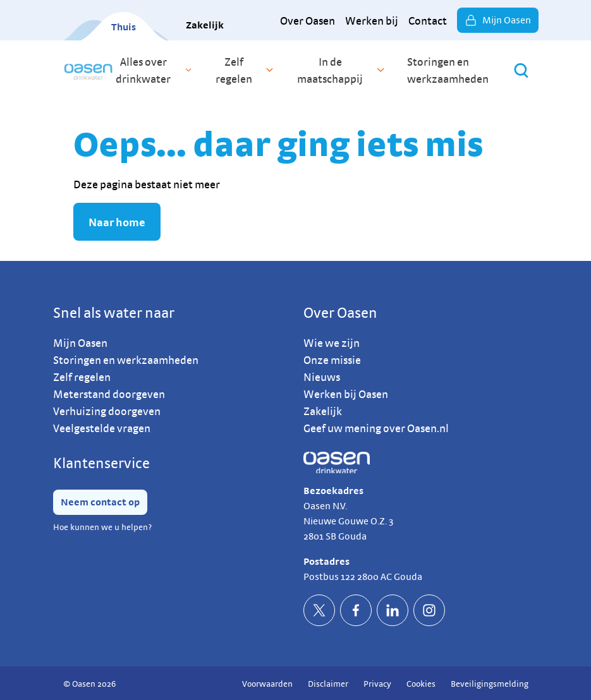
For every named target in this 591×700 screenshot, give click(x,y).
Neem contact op (100, 502)
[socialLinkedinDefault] (393, 610)
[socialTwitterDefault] (319, 610)
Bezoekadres (333, 491)
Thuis (124, 27)
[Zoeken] (521, 70)
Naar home (117, 222)
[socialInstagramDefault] (429, 610)
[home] (88, 70)
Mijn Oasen (498, 20)
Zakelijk (205, 25)
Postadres (326, 561)
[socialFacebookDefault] (356, 610)
